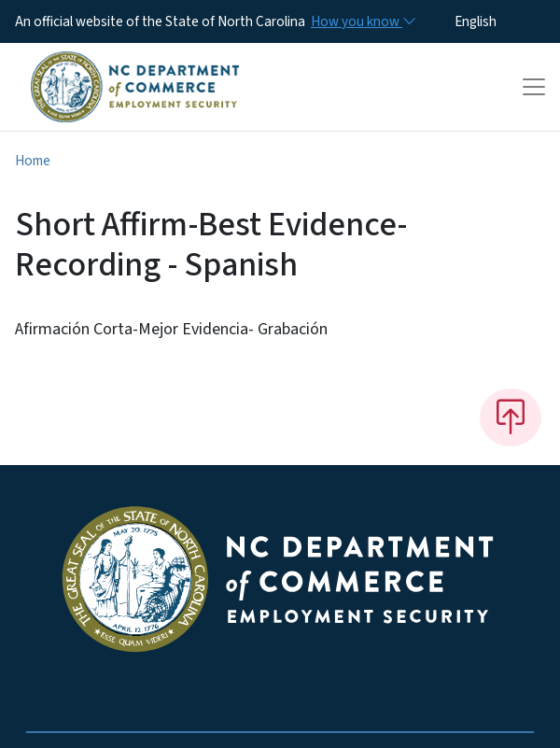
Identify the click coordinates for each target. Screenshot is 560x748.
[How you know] (362, 21)
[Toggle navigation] (534, 87)
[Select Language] (504, 21)
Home (33, 161)
